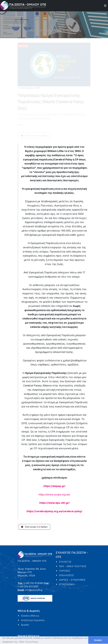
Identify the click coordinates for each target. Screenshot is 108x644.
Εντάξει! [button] (98, 640)
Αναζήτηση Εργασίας (33, 620)
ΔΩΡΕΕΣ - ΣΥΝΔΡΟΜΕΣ (72, 580)
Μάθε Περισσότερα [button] (29, 642)
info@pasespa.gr (34, 590)
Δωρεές (25, 625)
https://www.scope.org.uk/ (54, 495)
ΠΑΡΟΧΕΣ (65, 571)
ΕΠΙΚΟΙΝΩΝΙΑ (67, 584)
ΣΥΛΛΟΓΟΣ (65, 562)
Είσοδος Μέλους (30, 616)
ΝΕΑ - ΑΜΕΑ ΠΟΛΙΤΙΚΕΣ (73, 566)
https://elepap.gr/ (54, 486)
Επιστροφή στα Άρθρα (34, 527)
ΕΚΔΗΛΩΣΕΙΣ (66, 575)
